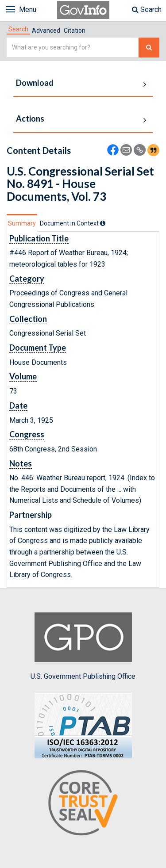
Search (147, 10)
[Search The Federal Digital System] (149, 48)
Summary (22, 223)
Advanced (46, 31)
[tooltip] (103, 223)
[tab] (18, 29)
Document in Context (73, 223)
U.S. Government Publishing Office (83, 646)
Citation (75, 31)
